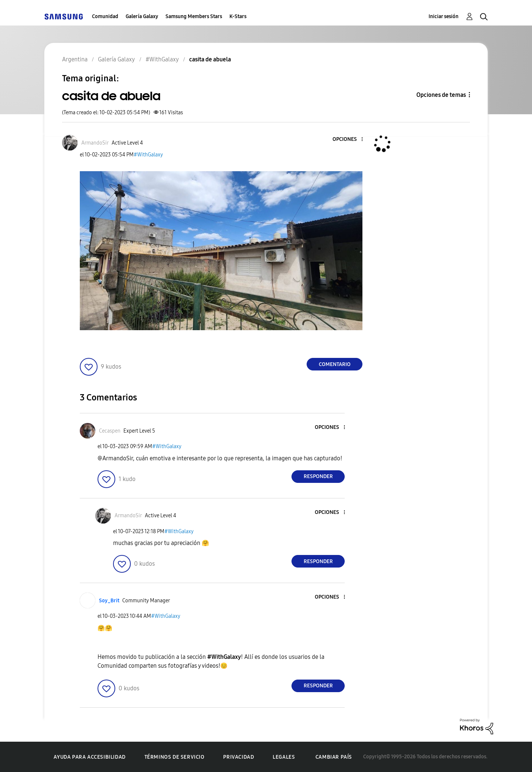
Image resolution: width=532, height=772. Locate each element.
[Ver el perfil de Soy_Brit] (109, 601)
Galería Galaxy (142, 16)
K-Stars (238, 16)
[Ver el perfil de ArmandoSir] (95, 143)
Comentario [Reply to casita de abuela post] (335, 364)
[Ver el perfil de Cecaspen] (110, 431)
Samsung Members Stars (194, 16)
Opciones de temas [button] (441, 95)
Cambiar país (334, 757)
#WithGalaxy (148, 155)
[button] (350, 140)
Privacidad (238, 757)
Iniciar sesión (444, 16)
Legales (284, 757)
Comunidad (105, 16)
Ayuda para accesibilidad (89, 757)
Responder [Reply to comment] (318, 476)
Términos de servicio (175, 757)
